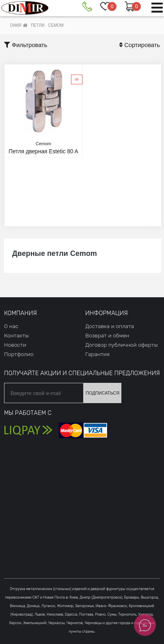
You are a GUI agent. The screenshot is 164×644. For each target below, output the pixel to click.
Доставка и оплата (110, 326)
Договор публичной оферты (121, 345)
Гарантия (97, 354)
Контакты (16, 335)
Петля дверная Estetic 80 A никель (43, 151)
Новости (15, 345)
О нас (11, 326)
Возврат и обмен (107, 335)
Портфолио (19, 354)
